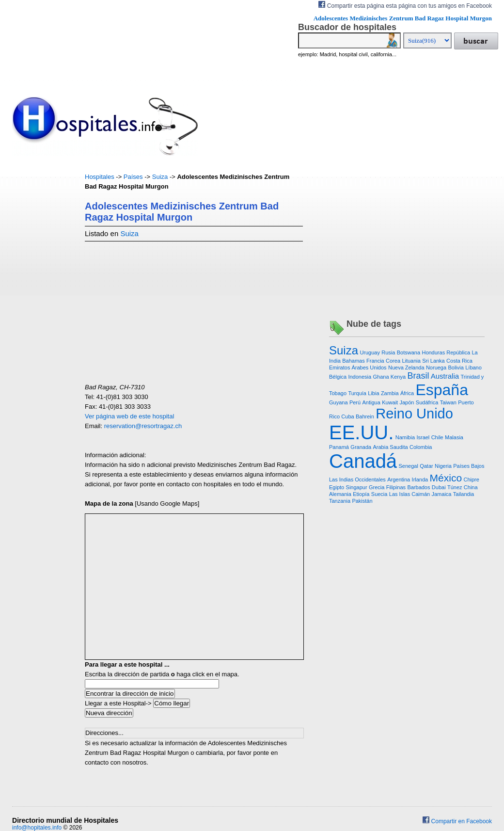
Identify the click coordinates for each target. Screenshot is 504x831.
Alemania (340, 494)
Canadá (363, 461)
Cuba (347, 416)
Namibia (405, 437)
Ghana (381, 377)
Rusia (388, 352)
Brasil (418, 376)
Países (133, 177)
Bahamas (353, 361)
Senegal (408, 466)
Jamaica (442, 494)
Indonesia (360, 377)
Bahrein (365, 416)
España (442, 390)
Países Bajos (469, 466)
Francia (375, 361)
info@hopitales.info (37, 828)
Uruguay (370, 352)
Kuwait (390, 402)
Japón (407, 402)
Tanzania (340, 501)
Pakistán (362, 501)
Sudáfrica (427, 402)
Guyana (339, 402)
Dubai (439, 487)
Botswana (409, 352)
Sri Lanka (433, 361)
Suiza (160, 177)
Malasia (454, 437)
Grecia (377, 487)
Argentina (399, 479)
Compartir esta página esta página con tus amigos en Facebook (405, 5)
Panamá (339, 447)
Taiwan (448, 402)
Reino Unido (414, 414)
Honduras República (446, 352)
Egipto (337, 487)
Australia (445, 376)
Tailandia (464, 494)
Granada (361, 447)
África (407, 393)
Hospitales (100, 177)
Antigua (371, 402)
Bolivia (456, 368)
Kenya (398, 377)
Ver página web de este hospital (129, 416)
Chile (437, 437)
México (446, 478)
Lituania (411, 361)
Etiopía (361, 494)
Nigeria (443, 466)
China (471, 487)
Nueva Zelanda (406, 368)
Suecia (379, 494)
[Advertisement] (41, 318)
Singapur (357, 487)
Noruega (436, 368)
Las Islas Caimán (409, 494)
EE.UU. (361, 432)
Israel (423, 437)
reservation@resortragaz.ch (143, 426)
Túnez (455, 487)
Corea (393, 361)
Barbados (418, 487)
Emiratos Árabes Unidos (358, 368)
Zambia (390, 393)
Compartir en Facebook (457, 821)
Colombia (421, 447)
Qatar (426, 466)
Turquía (357, 393)
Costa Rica (459, 361)
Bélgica (338, 377)
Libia (373, 393)
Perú (355, 402)
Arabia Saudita (390, 447)
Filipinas (396, 487)
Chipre (471, 479)
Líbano (473, 368)
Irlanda (420, 479)
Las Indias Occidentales (357, 479)
